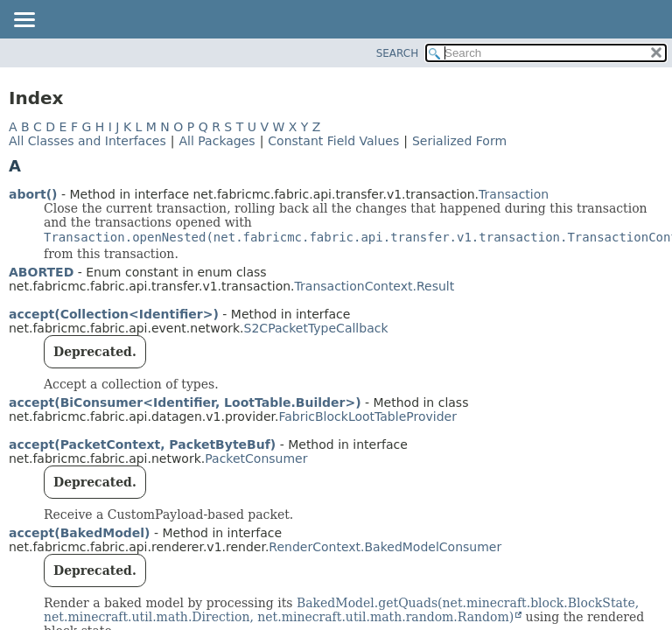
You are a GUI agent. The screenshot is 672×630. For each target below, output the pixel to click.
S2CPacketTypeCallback (316, 328)
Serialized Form (459, 141)
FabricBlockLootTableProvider (367, 416)
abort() (33, 194)
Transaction (514, 194)
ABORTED (41, 272)
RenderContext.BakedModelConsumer (385, 547)
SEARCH (398, 53)
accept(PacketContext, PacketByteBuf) (142, 444)
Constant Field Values (333, 141)
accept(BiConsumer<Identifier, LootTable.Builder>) (185, 402)
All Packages (217, 141)
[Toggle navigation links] (24, 21)
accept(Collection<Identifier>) (114, 314)
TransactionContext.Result (375, 286)
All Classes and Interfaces (87, 141)
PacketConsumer (256, 458)
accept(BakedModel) (80, 533)
